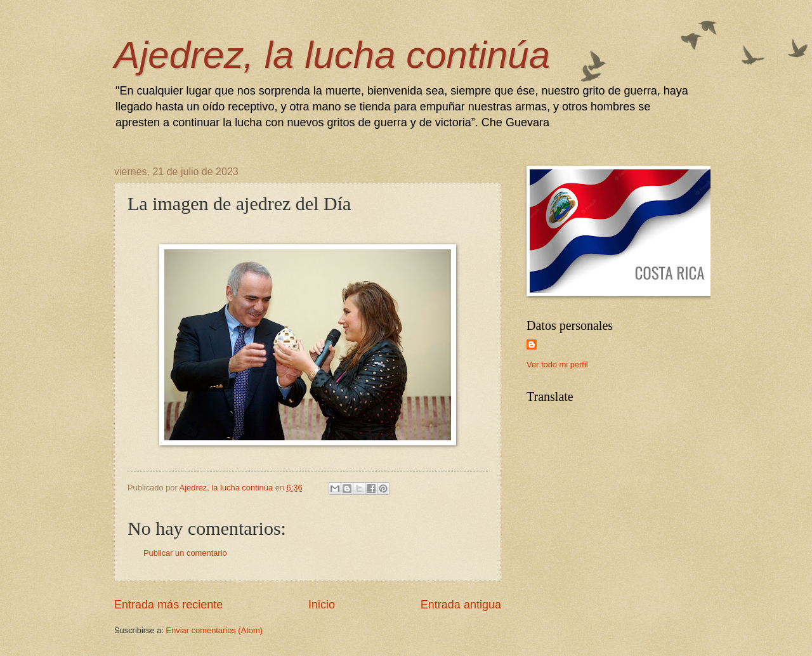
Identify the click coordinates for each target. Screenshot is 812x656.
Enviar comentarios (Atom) (214, 630)
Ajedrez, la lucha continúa (332, 55)
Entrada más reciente (168, 605)
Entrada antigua (461, 605)
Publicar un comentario (185, 553)
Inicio (322, 605)
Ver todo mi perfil (557, 364)
